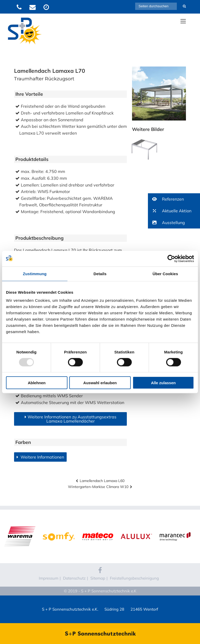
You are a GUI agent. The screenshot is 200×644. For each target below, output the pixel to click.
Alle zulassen (163, 383)
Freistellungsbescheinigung (134, 578)
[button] (174, 199)
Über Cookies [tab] (165, 273)
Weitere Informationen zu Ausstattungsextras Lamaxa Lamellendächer (72, 419)
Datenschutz (74, 578)
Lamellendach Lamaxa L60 (102, 481)
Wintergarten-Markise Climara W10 (98, 487)
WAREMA (20, 526)
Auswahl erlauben (100, 383)
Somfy (59, 526)
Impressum (49, 578)
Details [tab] (100, 273)
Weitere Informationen (42, 457)
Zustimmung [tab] (35, 273)
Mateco (97, 526)
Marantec (175, 526)
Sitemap (98, 578)
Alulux (136, 526)
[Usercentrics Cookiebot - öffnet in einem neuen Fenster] (171, 258)
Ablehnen (37, 383)
